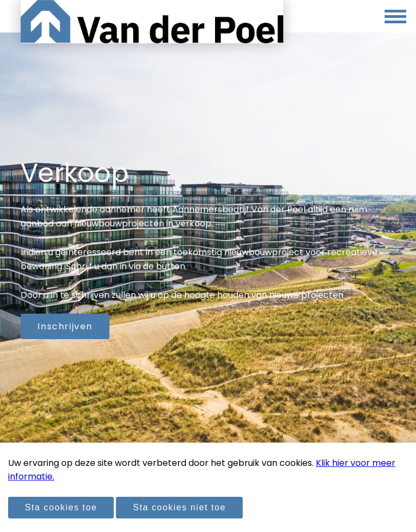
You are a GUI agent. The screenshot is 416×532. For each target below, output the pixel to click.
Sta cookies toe (61, 507)
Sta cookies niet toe (179, 507)
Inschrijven (65, 326)
